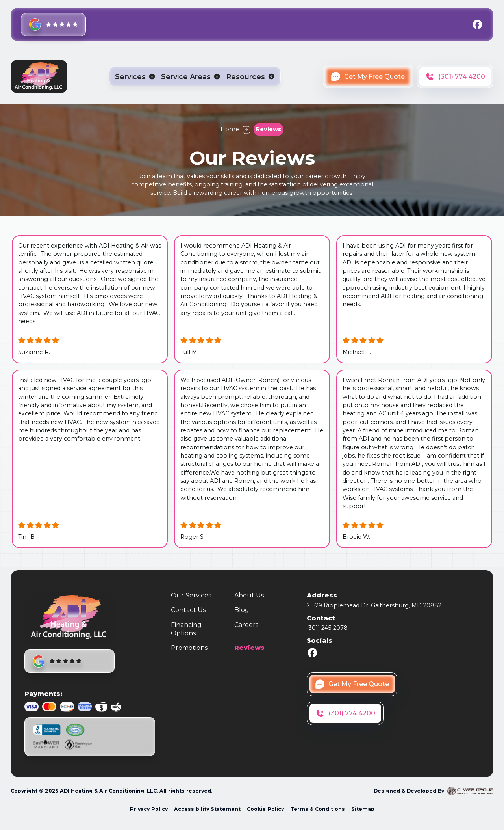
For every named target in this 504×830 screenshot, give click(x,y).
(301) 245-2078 (327, 628)
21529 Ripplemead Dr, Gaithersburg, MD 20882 (374, 605)
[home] (39, 76)
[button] (135, 77)
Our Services (191, 595)
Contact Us (188, 610)
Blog (242, 610)
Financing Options (186, 629)
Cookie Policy (265, 809)
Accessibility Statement (207, 809)
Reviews (249, 648)
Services (130, 77)
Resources (246, 77)
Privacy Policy (149, 809)
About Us (249, 595)
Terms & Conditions (318, 809)
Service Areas (186, 77)
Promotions (189, 648)
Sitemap (363, 809)
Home (230, 129)
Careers (246, 625)
